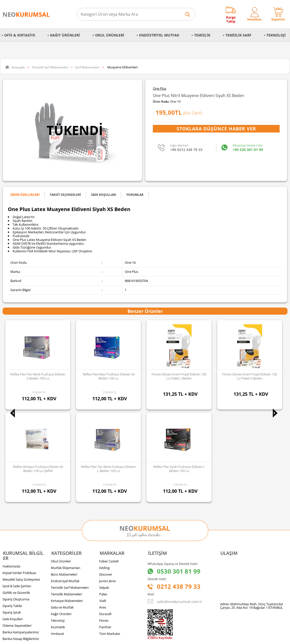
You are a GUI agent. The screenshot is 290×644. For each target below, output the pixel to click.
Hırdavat (57, 541)
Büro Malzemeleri (64, 482)
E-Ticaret (130, 638)
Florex (104, 528)
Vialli (103, 508)
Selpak (104, 495)
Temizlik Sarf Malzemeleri (70, 495)
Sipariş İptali (12, 520)
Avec (103, 515)
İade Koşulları (13, 527)
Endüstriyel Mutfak (159, 35)
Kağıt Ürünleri (65, 35)
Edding (104, 476)
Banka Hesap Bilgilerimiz (21, 546)
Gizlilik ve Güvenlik (16, 500)
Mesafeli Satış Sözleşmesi (21, 487)
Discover (106, 482)
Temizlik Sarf (239, 35)
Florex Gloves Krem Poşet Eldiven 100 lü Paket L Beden (108, 376)
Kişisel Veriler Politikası (19, 481)
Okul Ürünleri (110, 35)
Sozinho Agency (111, 627)
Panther (105, 535)
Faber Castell (109, 469)
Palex (103, 502)
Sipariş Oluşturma (16, 507)
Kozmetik (58, 535)
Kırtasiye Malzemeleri (67, 508)
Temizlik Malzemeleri (66, 502)
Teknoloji (276, 35)
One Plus (160, 89)
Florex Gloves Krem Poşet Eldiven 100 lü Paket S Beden (179, 376)
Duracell (105, 522)
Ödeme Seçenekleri (17, 533)
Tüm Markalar (110, 541)
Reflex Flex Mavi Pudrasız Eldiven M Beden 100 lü (38, 376)
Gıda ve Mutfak (62, 515)
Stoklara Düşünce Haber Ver (216, 129)
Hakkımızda (11, 474)
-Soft (118, 638)
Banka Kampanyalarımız (21, 540)
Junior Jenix (108, 489)
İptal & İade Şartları (17, 494)
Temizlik (202, 35)
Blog (6, 553)
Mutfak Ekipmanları (66, 476)
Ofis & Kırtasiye (20, 35)
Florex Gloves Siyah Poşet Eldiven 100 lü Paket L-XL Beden (250, 376)
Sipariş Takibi (12, 514)
